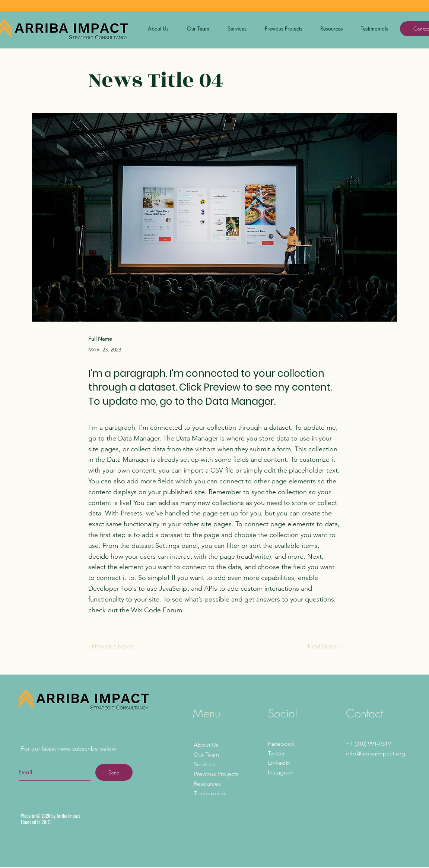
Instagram (281, 772)
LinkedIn (279, 763)
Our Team (206, 755)
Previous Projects (216, 774)
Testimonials (210, 793)
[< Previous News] (113, 647)
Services (204, 764)
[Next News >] (323, 647)
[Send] (114, 772)
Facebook (281, 744)
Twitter (276, 753)
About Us (206, 745)
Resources (207, 784)
